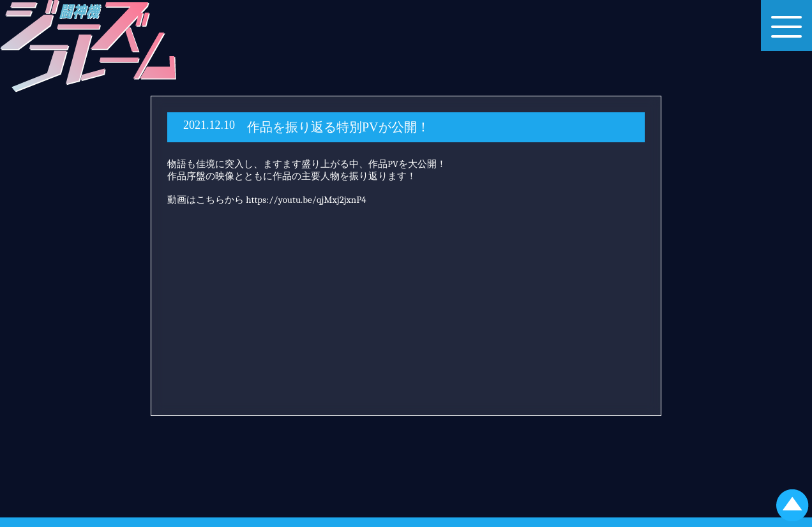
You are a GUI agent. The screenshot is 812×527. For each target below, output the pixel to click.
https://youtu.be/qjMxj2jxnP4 (306, 200)
